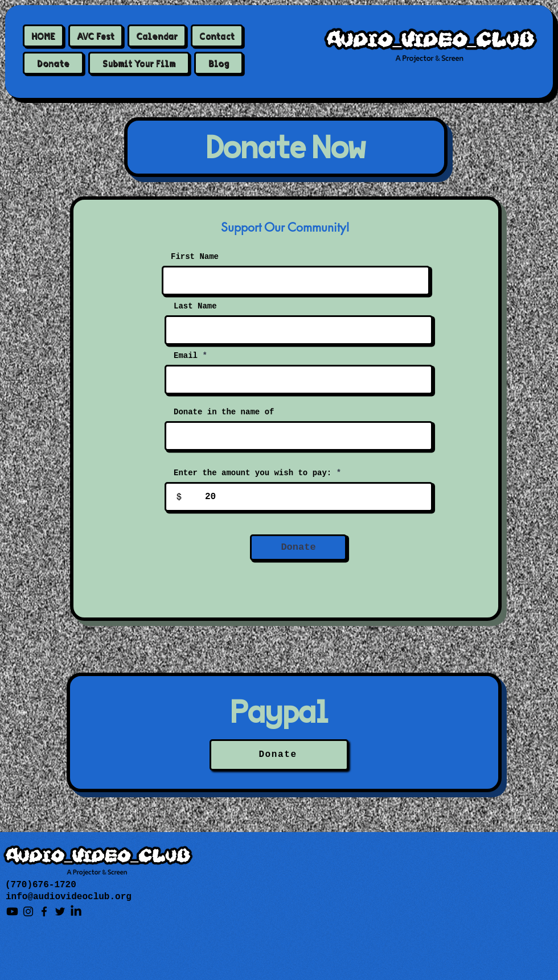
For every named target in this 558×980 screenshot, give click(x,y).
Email (186, 356)
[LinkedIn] (76, 911)
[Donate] (298, 547)
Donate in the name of (224, 412)
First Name (195, 257)
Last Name (195, 306)
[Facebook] (44, 911)
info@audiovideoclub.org (69, 897)
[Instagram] (28, 911)
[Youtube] (12, 911)
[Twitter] (60, 911)
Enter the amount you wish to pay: (253, 473)
